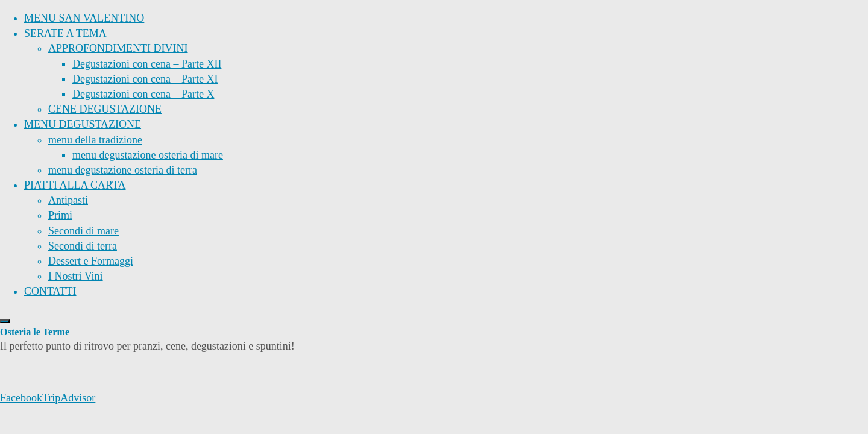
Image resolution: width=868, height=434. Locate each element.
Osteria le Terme (35, 332)
